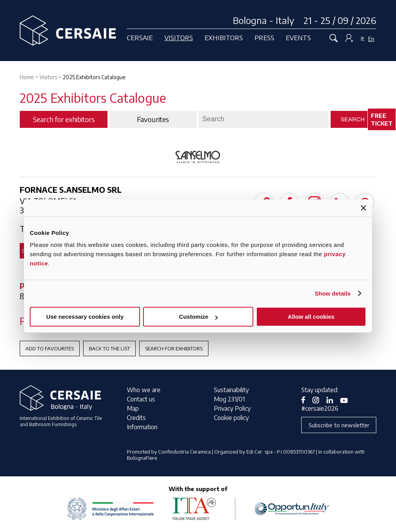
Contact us (141, 399)
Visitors (179, 37)
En (371, 39)
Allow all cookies (311, 317)
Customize (198, 317)
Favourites (153, 119)
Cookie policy (231, 418)
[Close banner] (364, 208)
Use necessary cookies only (85, 317)
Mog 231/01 (229, 399)
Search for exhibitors (174, 348)
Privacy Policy (232, 408)
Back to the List (109, 348)
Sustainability (231, 390)
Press (264, 37)
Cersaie (140, 37)
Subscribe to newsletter (339, 425)
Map (133, 408)
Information (142, 427)
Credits (136, 418)
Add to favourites (50, 348)
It (363, 39)
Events (298, 37)
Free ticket (382, 119)
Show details (333, 293)
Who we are (144, 390)
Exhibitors (224, 37)
